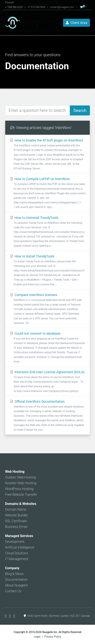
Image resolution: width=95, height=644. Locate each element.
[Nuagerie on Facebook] (6, 616)
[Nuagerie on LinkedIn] (14, 616)
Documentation (16, 580)
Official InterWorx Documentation (47, 416)
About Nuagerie (16, 585)
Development (15, 542)
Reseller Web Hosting (21, 483)
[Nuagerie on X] (11, 616)
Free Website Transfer (21, 495)
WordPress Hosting (19, 489)
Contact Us (13, 591)
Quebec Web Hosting (20, 477)
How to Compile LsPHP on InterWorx (47, 193)
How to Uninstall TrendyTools (47, 232)
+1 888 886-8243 (14, 7)
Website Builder (16, 515)
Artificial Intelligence (20, 547)
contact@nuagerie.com (62, 7)
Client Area (76, 23)
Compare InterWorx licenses (47, 309)
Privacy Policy (53, 637)
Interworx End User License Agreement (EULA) (47, 382)
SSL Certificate (16, 521)
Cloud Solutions (17, 553)
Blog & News (14, 574)
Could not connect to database (47, 348)
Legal (37, 637)
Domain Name (16, 509)
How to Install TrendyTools (47, 270)
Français (9, 2)
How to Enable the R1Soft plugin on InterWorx (47, 155)
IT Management (17, 559)
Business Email (16, 527)
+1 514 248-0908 (37, 7)
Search (80, 110)
